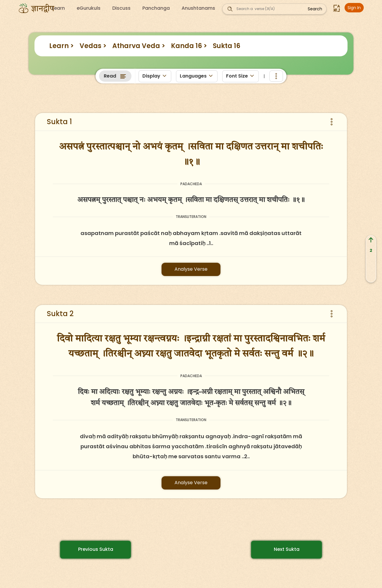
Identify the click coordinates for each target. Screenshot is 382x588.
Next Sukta (287, 549)
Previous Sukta (96, 549)
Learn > (61, 46)
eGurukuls (89, 8)
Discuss (121, 8)
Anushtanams (198, 8)
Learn (58, 8)
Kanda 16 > (189, 46)
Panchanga (156, 8)
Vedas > (93, 46)
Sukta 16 (227, 46)
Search (315, 9)
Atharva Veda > (139, 46)
